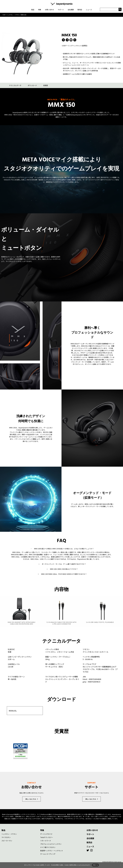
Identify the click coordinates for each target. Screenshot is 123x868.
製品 (3, 830)
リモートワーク (46, 840)
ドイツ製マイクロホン (48, 847)
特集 (42, 830)
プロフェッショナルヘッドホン (51, 844)
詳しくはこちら (31, 799)
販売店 (89, 842)
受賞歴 (46, 85)
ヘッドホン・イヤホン (9, 834)
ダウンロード (32, 85)
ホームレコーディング (48, 854)
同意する (95, 865)
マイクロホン (6, 837)
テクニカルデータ (15, 85)
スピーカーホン (7, 840)
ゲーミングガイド (46, 834)
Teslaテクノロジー (47, 837)
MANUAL (13, 710)
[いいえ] (121, 865)
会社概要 (90, 838)
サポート (90, 834)
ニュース (90, 846)
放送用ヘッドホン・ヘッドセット (52, 850)
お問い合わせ (92, 830)
